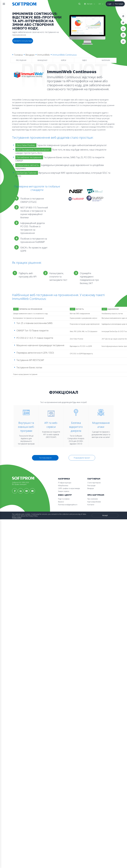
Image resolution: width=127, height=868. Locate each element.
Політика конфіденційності (23, 557)
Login (109, 4)
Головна (18, 55)
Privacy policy (17, 583)
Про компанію (19, 565)
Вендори (30, 55)
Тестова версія (45, 479)
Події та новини (20, 551)
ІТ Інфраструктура (20, 522)
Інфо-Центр (21, 548)
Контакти (17, 571)
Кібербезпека (19, 525)
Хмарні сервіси (19, 531)
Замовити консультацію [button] (23, 41)
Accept (25, 587)
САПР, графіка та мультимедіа (25, 528)
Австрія (89, 4)
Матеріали (106, 61)
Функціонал (42, 61)
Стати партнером (20, 538)
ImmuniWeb (43, 55)
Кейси (64, 61)
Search (79, 4)
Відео (85, 61)
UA (99, 4)
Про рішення (21, 61)
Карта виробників (20, 568)
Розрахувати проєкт (82, 479)
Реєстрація (119, 4)
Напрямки (20, 518)
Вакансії (17, 554)
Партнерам (20, 534)
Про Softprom (22, 561)
